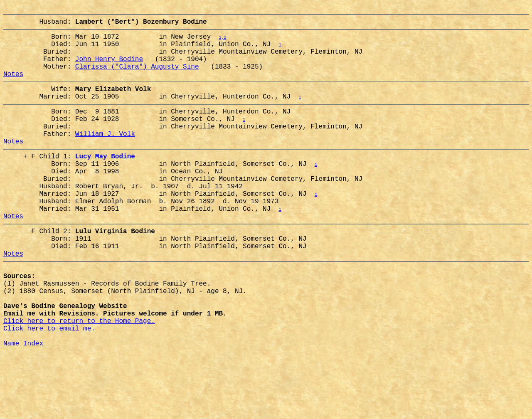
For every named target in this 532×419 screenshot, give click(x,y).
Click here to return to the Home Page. (79, 380)
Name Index (23, 408)
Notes (13, 87)
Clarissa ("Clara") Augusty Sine (137, 78)
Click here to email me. (49, 389)
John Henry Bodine (109, 69)
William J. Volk (105, 157)
